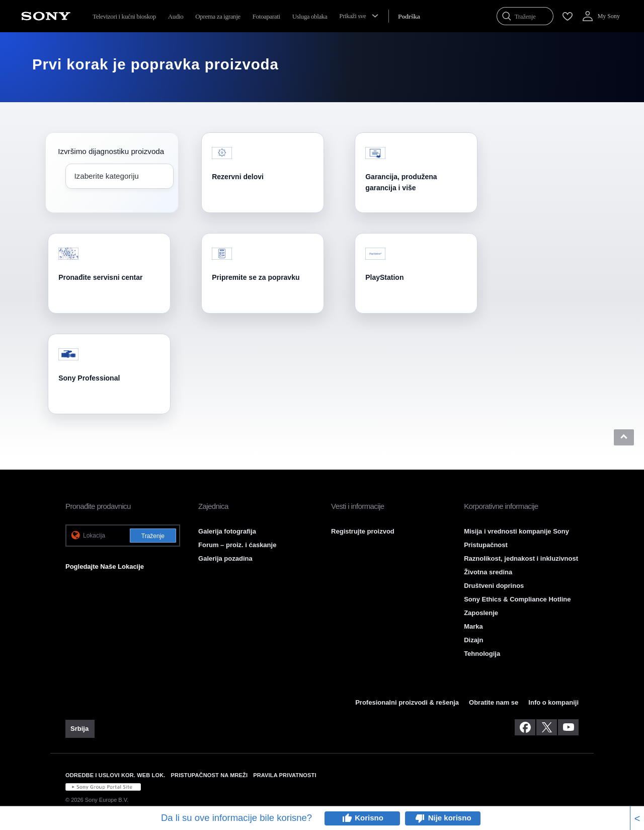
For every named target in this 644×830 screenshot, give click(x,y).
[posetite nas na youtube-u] (568, 727)
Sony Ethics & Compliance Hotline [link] (517, 599)
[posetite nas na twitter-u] (547, 727)
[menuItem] (409, 16)
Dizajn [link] (473, 640)
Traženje (153, 536)
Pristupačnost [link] (486, 545)
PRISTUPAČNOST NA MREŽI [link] (210, 775)
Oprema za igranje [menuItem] (218, 16)
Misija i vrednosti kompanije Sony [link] (516, 531)
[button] (624, 437)
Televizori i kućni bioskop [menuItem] (124, 16)
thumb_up (347, 818)
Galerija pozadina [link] (225, 558)
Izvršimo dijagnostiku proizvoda (111, 151)
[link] (80, 729)
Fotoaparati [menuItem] (266, 16)
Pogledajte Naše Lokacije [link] (105, 567)
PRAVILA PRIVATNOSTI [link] (285, 775)
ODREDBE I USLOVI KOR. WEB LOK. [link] (115, 775)
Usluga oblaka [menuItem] (310, 16)
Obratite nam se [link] (494, 702)
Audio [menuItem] (176, 16)
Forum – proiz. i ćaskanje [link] (237, 545)
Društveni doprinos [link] (494, 586)
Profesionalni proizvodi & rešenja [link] (407, 702)
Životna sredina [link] (488, 572)
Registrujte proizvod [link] (363, 531)
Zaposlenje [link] (481, 613)
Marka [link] (473, 626)
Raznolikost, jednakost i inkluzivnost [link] (521, 558)
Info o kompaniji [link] (553, 702)
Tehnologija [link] (482, 654)
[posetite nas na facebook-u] (525, 727)
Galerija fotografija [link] (227, 531)
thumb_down (420, 818)
